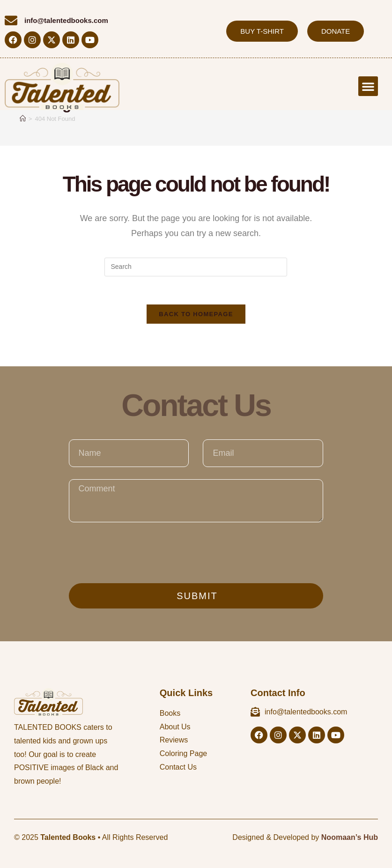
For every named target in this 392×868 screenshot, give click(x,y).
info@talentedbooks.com (66, 20)
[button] (368, 86)
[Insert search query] (196, 267)
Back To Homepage (196, 315)
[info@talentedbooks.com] (11, 20)
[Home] (23, 119)
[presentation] (140, 553)
